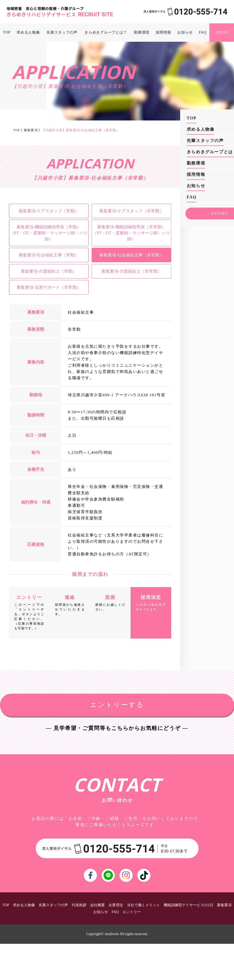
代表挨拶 (79, 905)
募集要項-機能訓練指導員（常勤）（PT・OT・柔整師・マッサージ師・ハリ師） (49, 233)
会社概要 (97, 905)
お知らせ (185, 32)
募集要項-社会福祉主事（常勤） (49, 255)
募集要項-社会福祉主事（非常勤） (131, 255)
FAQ (203, 32)
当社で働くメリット (143, 905)
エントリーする (117, 705)
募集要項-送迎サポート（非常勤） (49, 287)
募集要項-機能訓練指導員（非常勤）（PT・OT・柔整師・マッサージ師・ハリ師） (131, 233)
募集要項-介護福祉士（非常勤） (131, 271)
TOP (7, 32)
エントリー (132, 912)
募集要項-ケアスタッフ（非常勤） (131, 211)
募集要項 (31, 130)
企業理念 (116, 905)
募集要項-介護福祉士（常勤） (49, 271)
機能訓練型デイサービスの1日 (188, 905)
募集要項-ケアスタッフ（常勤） (49, 211)
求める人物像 (28, 32)
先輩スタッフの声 (62, 32)
